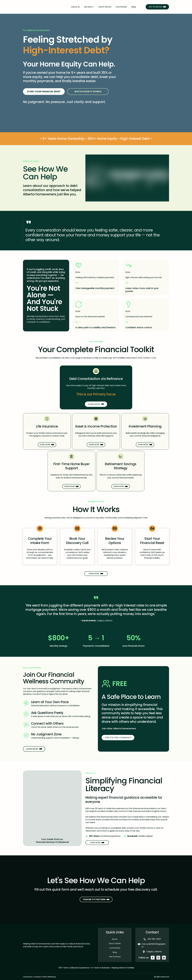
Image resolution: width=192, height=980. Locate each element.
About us (75, 7)
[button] (157, 7)
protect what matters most (143, 358)
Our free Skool (30, 689)
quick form (61, 889)
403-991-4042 (154, 939)
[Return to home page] (43, 7)
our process (87, 518)
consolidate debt (84, 77)
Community (121, 7)
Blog (134, 7)
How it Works (105, 7)
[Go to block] (96, 114)
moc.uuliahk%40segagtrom (154, 945)
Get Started (115, 957)
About (115, 939)
